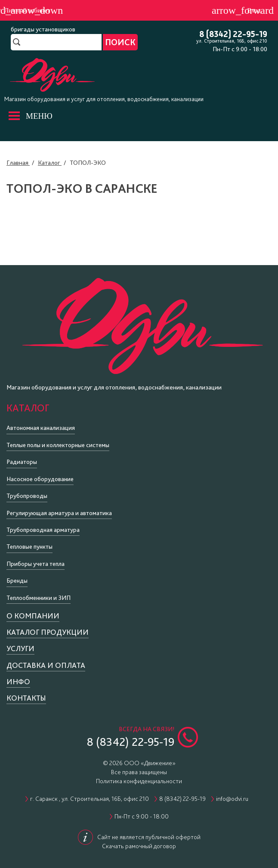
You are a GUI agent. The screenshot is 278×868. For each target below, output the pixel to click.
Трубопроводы (27, 496)
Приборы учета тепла (36, 564)
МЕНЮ (39, 116)
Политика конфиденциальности (139, 781)
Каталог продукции (48, 632)
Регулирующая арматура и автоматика (59, 513)
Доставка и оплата (46, 665)
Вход (254, 11)
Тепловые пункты (29, 547)
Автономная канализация (41, 428)
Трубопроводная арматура (43, 530)
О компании (33, 616)
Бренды (17, 581)
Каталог (28, 408)
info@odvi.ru (232, 799)
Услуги (20, 648)
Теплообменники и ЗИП (39, 598)
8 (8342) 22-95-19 (233, 35)
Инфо (18, 681)
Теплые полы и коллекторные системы (58, 445)
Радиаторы (22, 462)
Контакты (26, 698)
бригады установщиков (43, 29)
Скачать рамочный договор (139, 846)
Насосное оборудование (40, 479)
